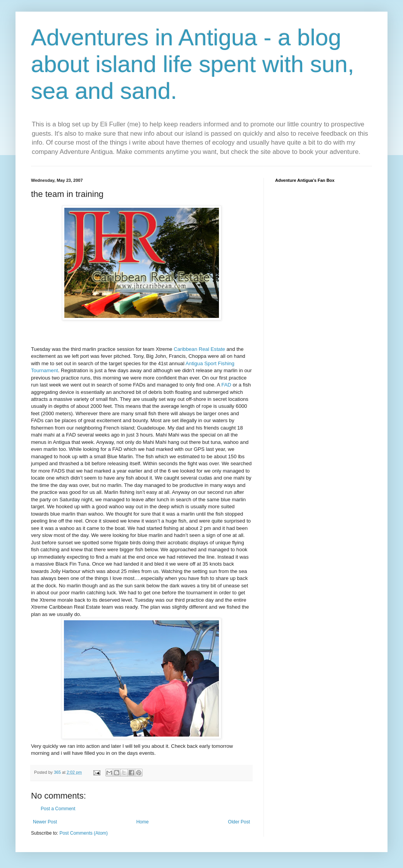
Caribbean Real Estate (199, 349)
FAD (226, 385)
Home (143, 822)
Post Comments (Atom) (84, 833)
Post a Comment (58, 809)
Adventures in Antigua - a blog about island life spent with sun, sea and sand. (193, 64)
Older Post (239, 822)
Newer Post (45, 822)
